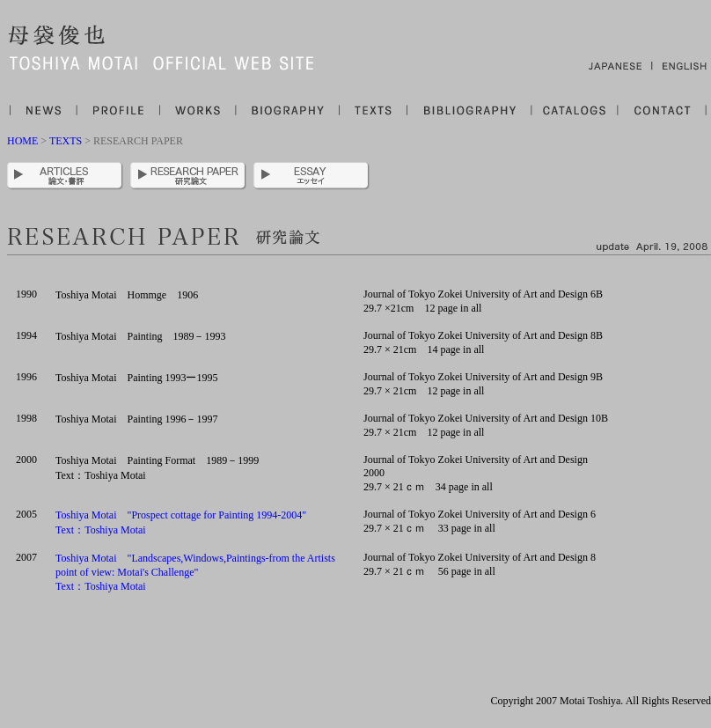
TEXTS (66, 141)
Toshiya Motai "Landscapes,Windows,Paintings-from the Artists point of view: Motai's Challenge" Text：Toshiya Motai (195, 572)
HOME (24, 141)
